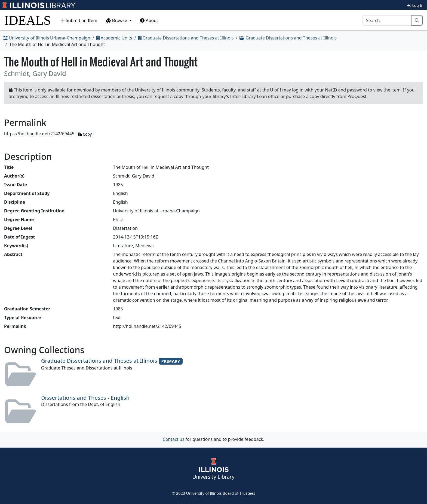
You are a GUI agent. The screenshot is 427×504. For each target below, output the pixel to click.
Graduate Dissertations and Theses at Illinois (186, 38)
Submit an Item (79, 20)
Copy (85, 134)
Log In (415, 5)
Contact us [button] (174, 439)
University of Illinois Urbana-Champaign (47, 38)
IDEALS (28, 20)
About (149, 20)
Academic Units (114, 38)
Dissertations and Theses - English (85, 398)
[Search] (387, 20)
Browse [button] (117, 20)
